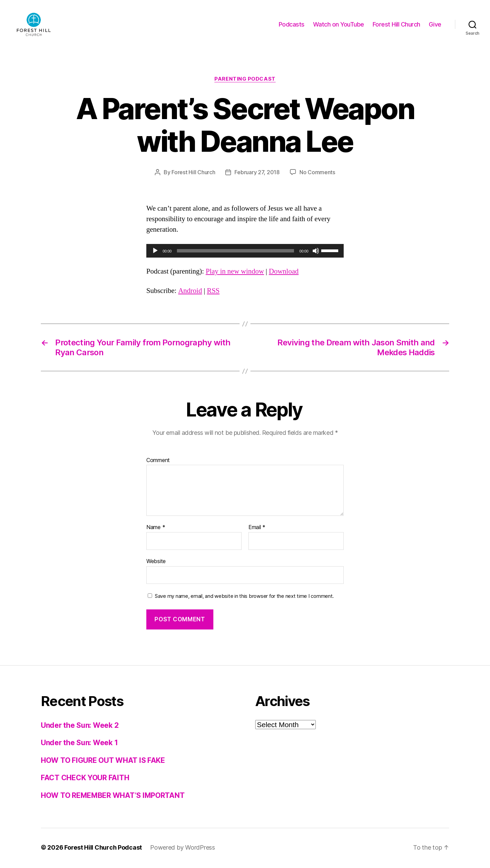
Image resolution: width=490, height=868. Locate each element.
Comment (158, 461)
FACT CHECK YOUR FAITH (85, 779)
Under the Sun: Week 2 (80, 726)
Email (257, 529)
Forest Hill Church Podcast (103, 849)
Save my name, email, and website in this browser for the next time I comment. (244, 597)
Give (435, 25)
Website (156, 562)
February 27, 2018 (257, 173)
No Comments (317, 173)
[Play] (155, 252)
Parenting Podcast (245, 80)
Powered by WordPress (183, 849)
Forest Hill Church (396, 25)
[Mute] (316, 252)
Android (190, 292)
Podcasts (292, 25)
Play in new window (235, 273)
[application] (245, 252)
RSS (213, 292)
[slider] (235, 252)
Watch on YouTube (339, 25)
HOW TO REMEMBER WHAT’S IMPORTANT (113, 796)
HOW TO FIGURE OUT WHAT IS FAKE (103, 761)
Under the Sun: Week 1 (79, 744)
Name (156, 529)
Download (284, 273)
